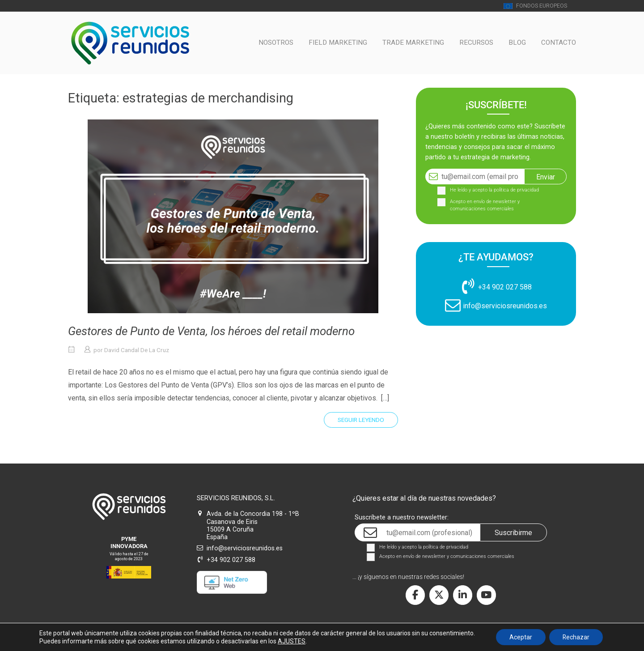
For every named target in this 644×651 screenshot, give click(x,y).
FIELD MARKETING (338, 43)
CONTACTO (559, 43)
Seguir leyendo (361, 420)
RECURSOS (476, 43)
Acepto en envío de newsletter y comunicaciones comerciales (485, 205)
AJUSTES (291, 641)
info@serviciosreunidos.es (505, 306)
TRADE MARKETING (413, 43)
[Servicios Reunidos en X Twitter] (439, 595)
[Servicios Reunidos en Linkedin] (463, 595)
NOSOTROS (276, 43)
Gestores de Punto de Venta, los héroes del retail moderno (211, 331)
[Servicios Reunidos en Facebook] (415, 595)
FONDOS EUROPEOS (535, 6)
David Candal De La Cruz (137, 350)
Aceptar (521, 637)
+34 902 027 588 (505, 287)
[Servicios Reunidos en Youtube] (486, 595)
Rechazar (576, 637)
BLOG (517, 43)
